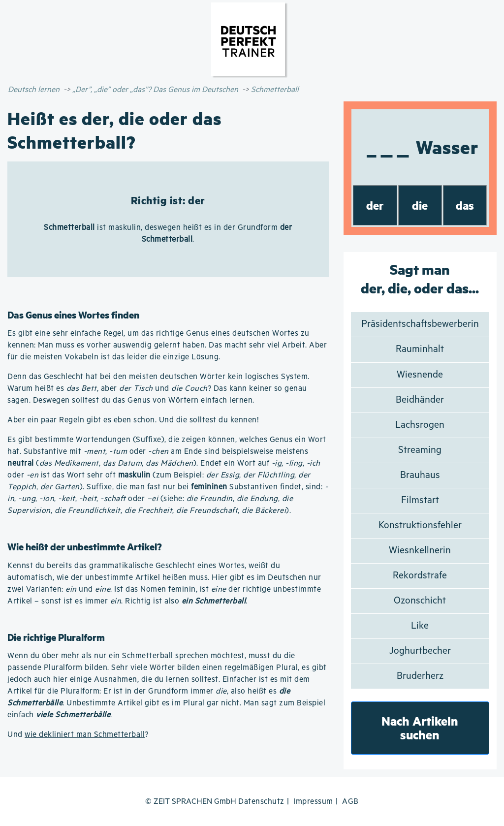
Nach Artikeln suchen (420, 728)
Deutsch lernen (34, 90)
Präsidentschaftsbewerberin (420, 324)
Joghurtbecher (420, 651)
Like (420, 626)
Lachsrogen (420, 425)
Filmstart (420, 500)
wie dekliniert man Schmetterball (85, 735)
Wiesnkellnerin (420, 551)
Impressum (313, 802)
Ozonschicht (420, 601)
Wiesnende (420, 375)
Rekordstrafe (420, 576)
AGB (350, 802)
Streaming (420, 450)
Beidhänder (420, 400)
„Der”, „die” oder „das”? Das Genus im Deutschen (155, 90)
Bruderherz (420, 676)
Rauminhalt (420, 349)
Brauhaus (420, 475)
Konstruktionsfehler (420, 525)
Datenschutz (261, 802)
